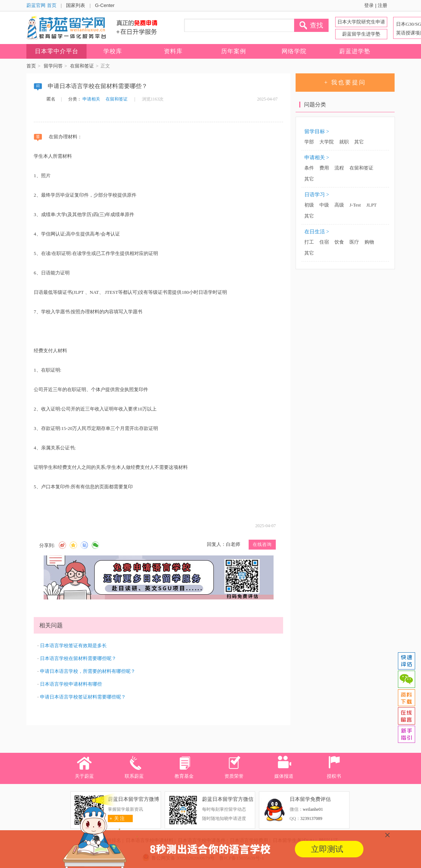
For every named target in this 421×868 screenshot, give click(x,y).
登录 (369, 5)
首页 (31, 66)
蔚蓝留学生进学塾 (361, 34)
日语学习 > (317, 195)
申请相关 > (317, 158)
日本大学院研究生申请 (361, 22)
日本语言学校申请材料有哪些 (71, 684)
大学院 (327, 142)
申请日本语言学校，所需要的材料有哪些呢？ (88, 671)
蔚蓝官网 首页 (41, 5)
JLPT (371, 205)
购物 (369, 242)
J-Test (355, 205)
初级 (309, 205)
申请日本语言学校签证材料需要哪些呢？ (83, 697)
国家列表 (76, 5)
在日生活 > (317, 232)
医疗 (354, 242)
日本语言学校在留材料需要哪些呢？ (78, 658)
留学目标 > (317, 132)
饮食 (339, 242)
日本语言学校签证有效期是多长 (73, 645)
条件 (309, 168)
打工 (309, 242)
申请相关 (91, 99)
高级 (339, 205)
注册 (382, 5)
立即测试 (327, 849)
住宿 (324, 242)
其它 (359, 142)
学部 (309, 142)
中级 (324, 205)
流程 (339, 168)
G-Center (105, 5)
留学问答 (53, 66)
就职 (344, 142)
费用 (324, 168)
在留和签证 (82, 66)
